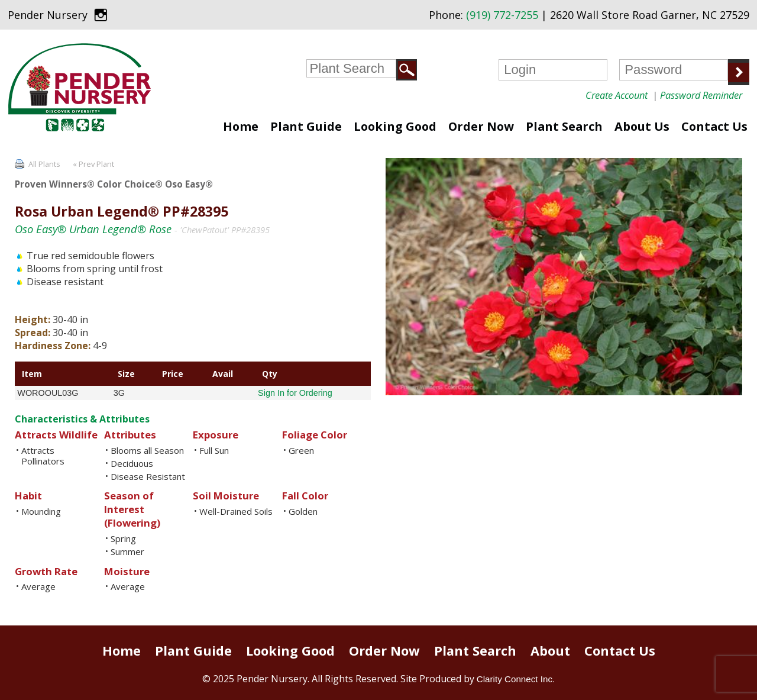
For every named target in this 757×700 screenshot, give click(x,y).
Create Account (617, 95)
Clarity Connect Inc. (516, 679)
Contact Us (714, 126)
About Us (642, 126)
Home (241, 126)
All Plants (44, 164)
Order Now (481, 126)
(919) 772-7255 (502, 15)
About (550, 651)
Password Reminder (701, 95)
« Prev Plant (93, 164)
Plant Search (564, 126)
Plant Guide (306, 126)
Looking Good (395, 126)
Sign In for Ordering (295, 393)
